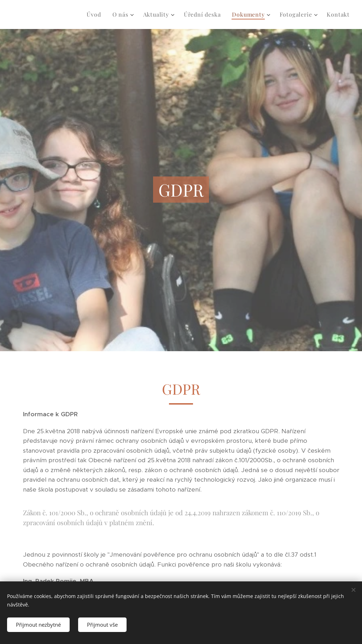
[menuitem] (96, 14)
